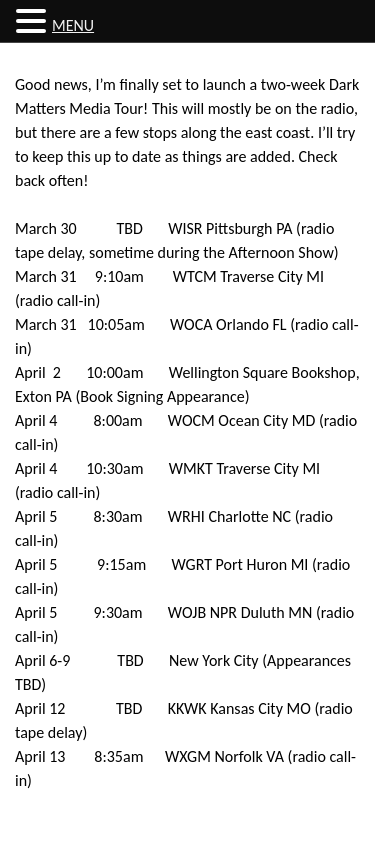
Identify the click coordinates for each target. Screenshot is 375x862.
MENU (73, 25)
